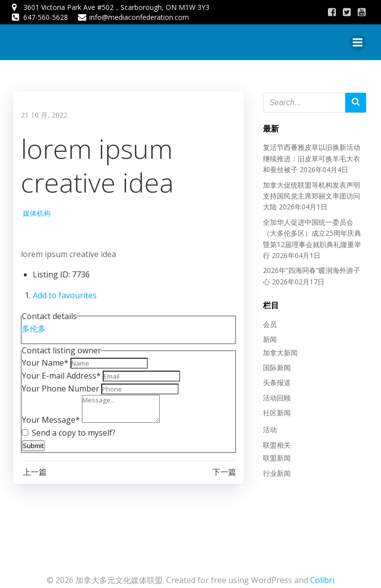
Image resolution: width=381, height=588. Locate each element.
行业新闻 (274, 470)
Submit (32, 444)
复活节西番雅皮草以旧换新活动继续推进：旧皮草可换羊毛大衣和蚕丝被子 (312, 156)
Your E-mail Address (60, 374)
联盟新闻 (274, 455)
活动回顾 (274, 395)
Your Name (44, 361)
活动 (267, 427)
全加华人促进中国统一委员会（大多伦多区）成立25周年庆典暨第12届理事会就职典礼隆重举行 (313, 230)
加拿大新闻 (277, 350)
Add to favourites (63, 294)
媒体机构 (35, 212)
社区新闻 (274, 410)
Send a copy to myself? (67, 431)
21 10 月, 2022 (43, 113)
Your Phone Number (59, 387)
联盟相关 (274, 442)
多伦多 (32, 327)
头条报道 (274, 379)
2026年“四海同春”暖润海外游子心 (312, 268)
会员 (267, 321)
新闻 (267, 336)
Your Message (49, 418)
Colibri (322, 577)
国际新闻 (274, 364)
